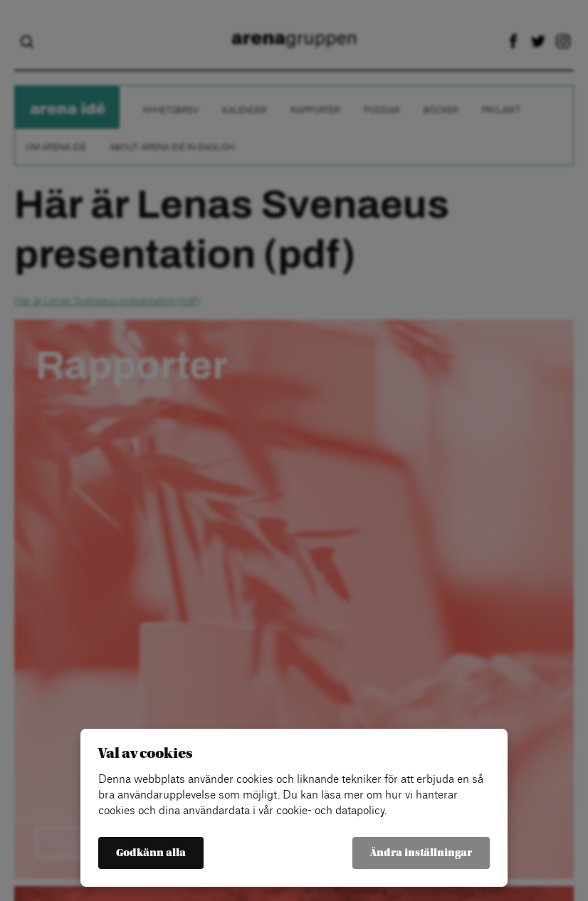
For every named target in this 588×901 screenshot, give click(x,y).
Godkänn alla (151, 853)
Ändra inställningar (421, 853)
